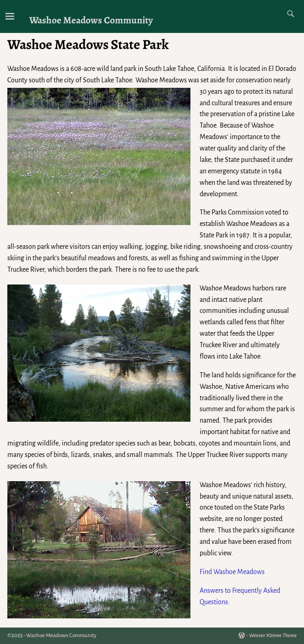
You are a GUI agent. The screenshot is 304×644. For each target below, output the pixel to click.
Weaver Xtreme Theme (273, 636)
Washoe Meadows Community (91, 20)
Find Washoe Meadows (232, 572)
